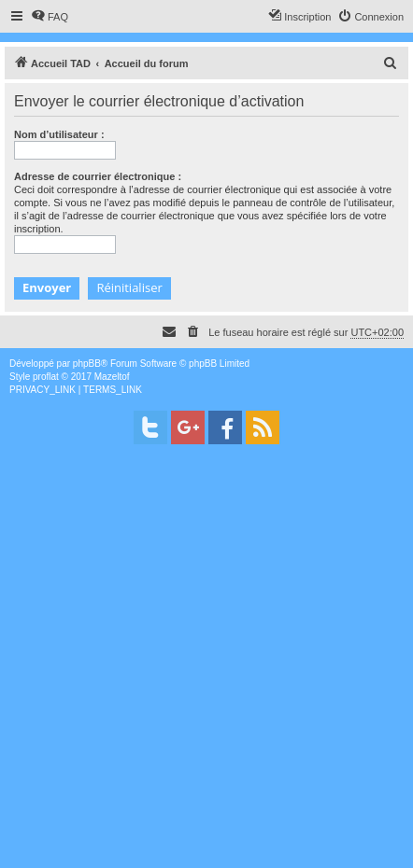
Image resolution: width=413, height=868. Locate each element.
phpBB (87, 364)
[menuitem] (50, 17)
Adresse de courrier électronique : (98, 176)
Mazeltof (112, 377)
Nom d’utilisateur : (59, 134)
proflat (46, 377)
